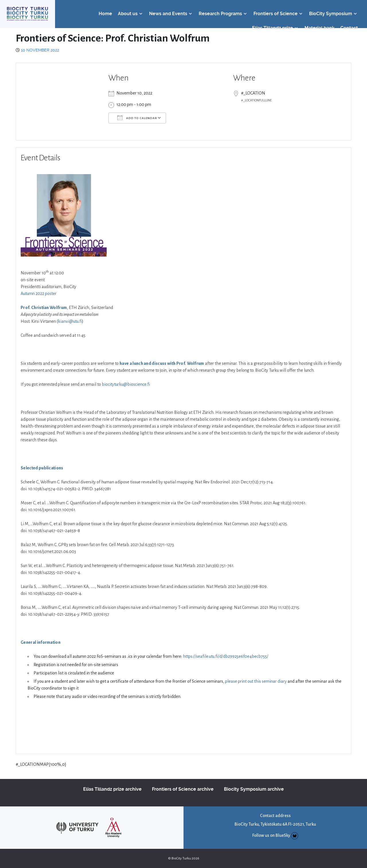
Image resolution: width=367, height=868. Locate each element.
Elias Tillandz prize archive (112, 789)
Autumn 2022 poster (39, 294)
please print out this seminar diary (256, 681)
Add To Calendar (137, 118)
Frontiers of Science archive (183, 789)
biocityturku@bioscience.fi (126, 384)
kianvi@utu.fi (70, 321)
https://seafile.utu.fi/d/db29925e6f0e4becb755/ (226, 656)
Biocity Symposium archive (254, 789)
